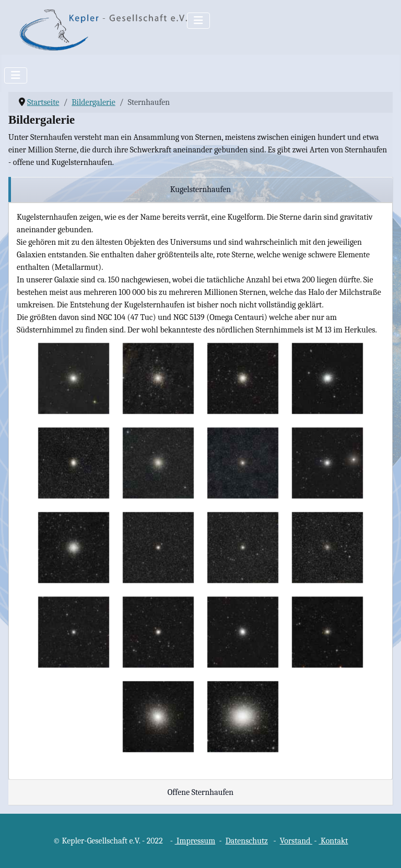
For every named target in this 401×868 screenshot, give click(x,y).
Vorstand (296, 841)
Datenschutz (247, 841)
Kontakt (333, 841)
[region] (200, 190)
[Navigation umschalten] (198, 21)
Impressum (195, 841)
